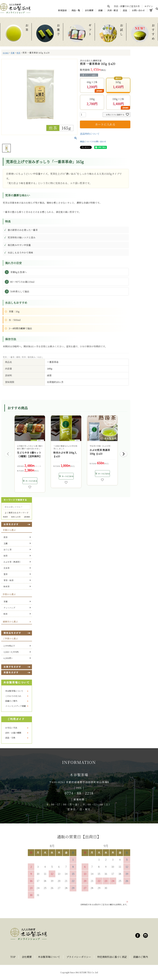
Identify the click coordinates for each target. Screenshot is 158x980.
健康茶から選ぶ (10, 622)
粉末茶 (7, 586)
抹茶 (6, 556)
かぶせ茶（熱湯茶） (13, 562)
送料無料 (27, 517)
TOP (13, 957)
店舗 (100, 10)
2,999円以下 (9, 646)
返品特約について (90, 134)
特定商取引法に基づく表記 (112, 957)
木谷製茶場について (14, 691)
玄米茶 (7, 568)
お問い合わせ (138, 10)
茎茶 (6, 574)
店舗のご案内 (11, 701)
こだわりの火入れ (13, 696)
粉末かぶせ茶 (16, 517)
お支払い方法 (11, 728)
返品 (125, 10)
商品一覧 (76, 10)
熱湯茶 (5, 517)
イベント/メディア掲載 (16, 706)
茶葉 (13, 53)
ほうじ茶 (8, 550)
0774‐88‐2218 (79, 793)
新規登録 (62, 10)
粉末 (6, 614)
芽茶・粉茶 (9, 580)
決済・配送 (113, 10)
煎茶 (18, 53)
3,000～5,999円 (11, 652)
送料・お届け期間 (13, 733)
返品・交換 (10, 738)
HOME (6, 53)
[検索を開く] (109, 6)
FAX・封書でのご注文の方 (127, 6)
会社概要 (89, 10)
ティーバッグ (9, 608)
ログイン (149, 6)
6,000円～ (8, 658)
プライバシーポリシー (79, 957)
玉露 (6, 543)
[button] (8, 454)
